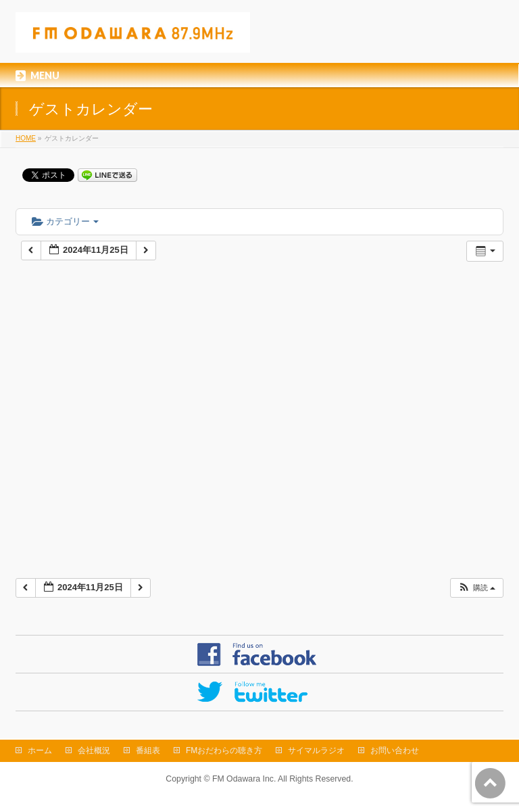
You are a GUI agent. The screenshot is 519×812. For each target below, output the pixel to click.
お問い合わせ (395, 750)
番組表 (148, 750)
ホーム (40, 750)
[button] (476, 588)
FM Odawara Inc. (244, 779)
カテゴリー (65, 221)
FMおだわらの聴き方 (224, 750)
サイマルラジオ (316, 750)
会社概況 (94, 750)
